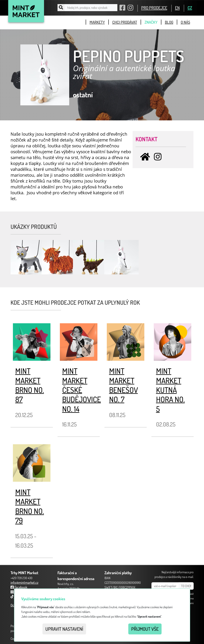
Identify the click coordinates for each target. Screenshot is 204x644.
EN (177, 8)
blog (169, 22)
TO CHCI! (186, 586)
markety (97, 22)
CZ (190, 8)
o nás (185, 22)
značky (151, 22)
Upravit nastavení (64, 629)
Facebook (19, 587)
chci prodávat (125, 22)
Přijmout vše (145, 629)
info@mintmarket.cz (24, 582)
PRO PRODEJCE (154, 8)
